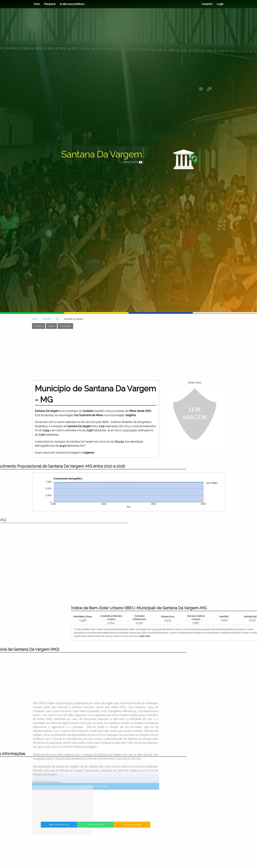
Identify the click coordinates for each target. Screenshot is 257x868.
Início (37, 4)
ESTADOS (47, 319)
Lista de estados (96, 827)
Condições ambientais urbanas (219, 618)
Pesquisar (50, 4)
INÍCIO (35, 319)
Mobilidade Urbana (191, 617)
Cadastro (207, 4)
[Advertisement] (129, 355)
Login (220, 4)
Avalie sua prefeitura (72, 4)
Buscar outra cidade (116, 827)
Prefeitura (39, 326)
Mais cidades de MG (75, 827)
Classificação (65, 326)
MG (57, 319)
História (51, 326)
